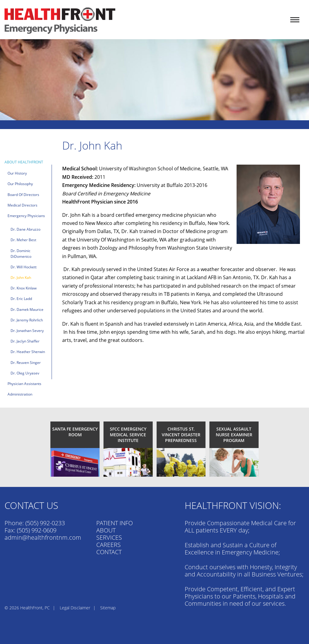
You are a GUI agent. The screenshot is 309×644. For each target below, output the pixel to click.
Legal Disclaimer (75, 608)
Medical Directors (22, 205)
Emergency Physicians (26, 216)
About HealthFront (24, 162)
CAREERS (108, 545)
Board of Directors (23, 195)
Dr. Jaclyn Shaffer (25, 341)
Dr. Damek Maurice (27, 309)
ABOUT (106, 530)
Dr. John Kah (21, 278)
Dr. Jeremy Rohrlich (27, 320)
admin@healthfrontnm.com (43, 537)
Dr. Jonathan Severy (27, 331)
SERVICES (109, 537)
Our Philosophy (20, 184)
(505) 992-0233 (45, 523)
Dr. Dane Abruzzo (25, 229)
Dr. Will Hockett (24, 267)
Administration (20, 394)
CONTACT (109, 552)
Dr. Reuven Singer (26, 363)
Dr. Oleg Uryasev (25, 373)
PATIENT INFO (115, 523)
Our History (17, 173)
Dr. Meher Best (23, 240)
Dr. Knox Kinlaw (24, 288)
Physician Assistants (24, 384)
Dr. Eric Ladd (21, 299)
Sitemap (108, 608)
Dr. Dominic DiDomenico (21, 254)
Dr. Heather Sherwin (28, 352)
